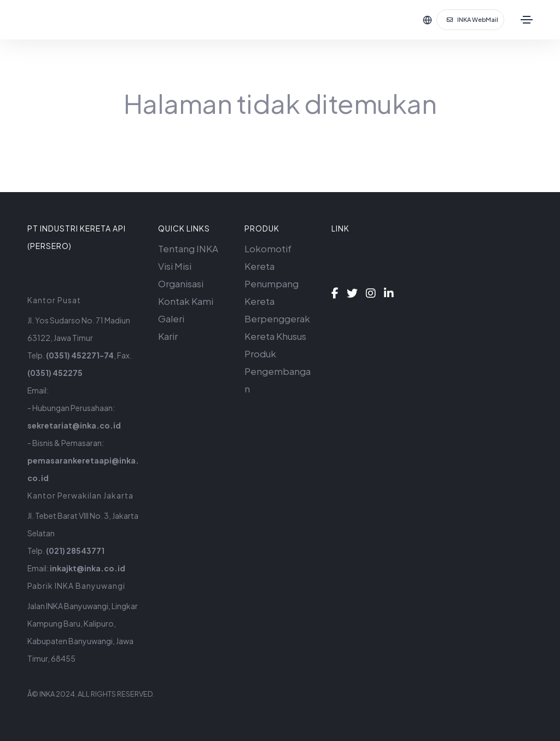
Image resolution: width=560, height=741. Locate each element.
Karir (168, 336)
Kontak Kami (186, 301)
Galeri (171, 319)
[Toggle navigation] (527, 20)
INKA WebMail (472, 19)
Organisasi (181, 283)
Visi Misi (175, 266)
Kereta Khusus (275, 336)
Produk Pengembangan (278, 371)
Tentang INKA (188, 248)
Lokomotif (268, 248)
